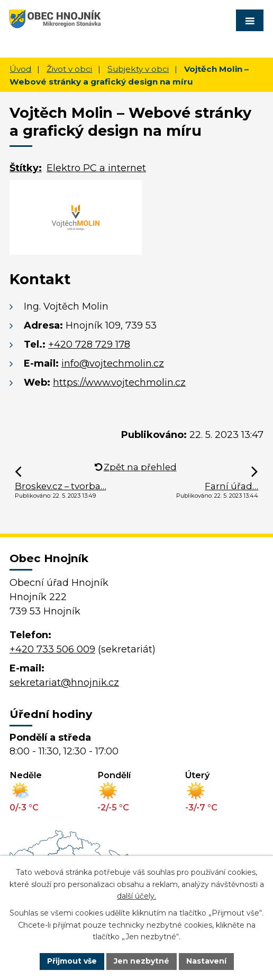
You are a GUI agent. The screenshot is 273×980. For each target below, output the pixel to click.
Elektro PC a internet (96, 168)
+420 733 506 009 (52, 649)
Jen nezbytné (142, 961)
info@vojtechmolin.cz (113, 363)
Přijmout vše (72, 961)
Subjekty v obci (138, 69)
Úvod (20, 69)
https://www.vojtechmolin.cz (119, 382)
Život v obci (69, 69)
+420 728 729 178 (89, 344)
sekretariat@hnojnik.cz (64, 683)
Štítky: (26, 168)
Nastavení (206, 961)
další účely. (136, 896)
